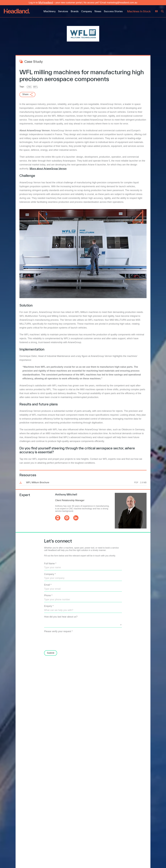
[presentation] (64, 643)
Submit (51, 653)
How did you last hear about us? (61, 617)
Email (48, 585)
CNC (29, 87)
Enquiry (49, 606)
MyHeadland (46, 2)
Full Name (50, 564)
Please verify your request (58, 631)
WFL (35, 87)
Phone (48, 595)
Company (50, 574)
